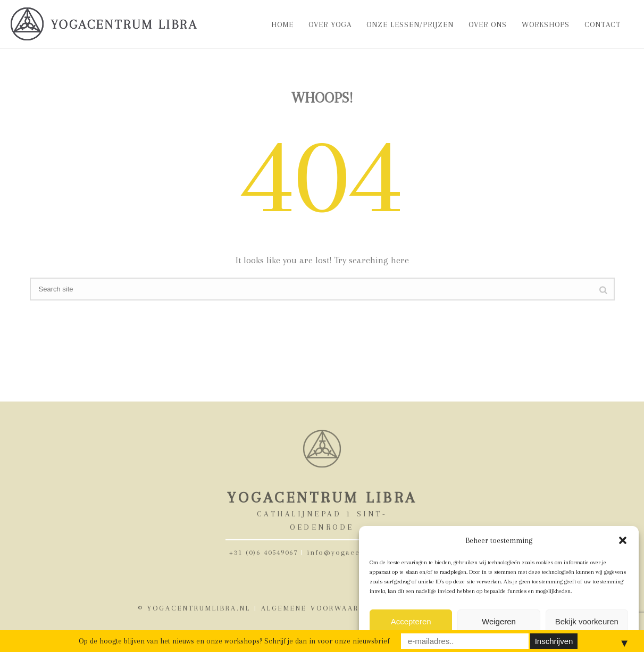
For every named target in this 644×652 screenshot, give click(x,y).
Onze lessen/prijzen (410, 24)
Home (282, 24)
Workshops (546, 24)
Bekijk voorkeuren (587, 621)
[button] (623, 540)
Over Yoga (330, 24)
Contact (603, 24)
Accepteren (411, 621)
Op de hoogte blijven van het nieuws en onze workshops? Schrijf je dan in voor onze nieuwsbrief (234, 641)
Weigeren (499, 621)
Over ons (488, 24)
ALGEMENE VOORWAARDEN (319, 608)
